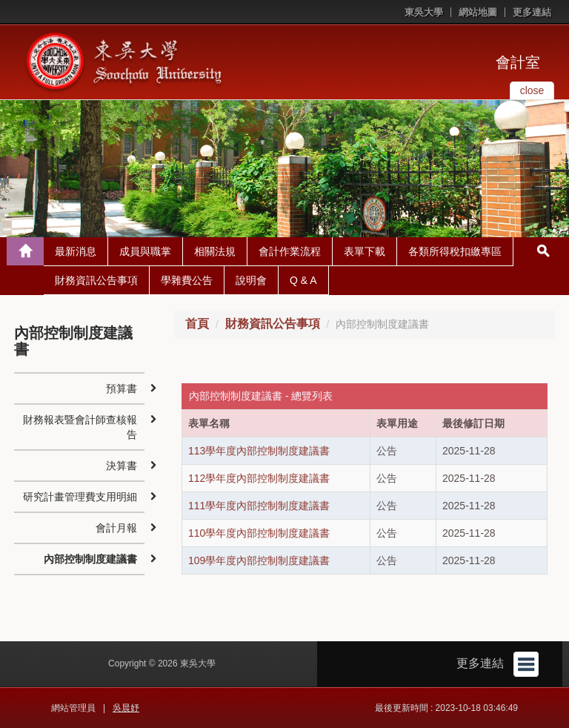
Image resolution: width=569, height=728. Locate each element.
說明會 (251, 280)
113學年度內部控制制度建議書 (259, 451)
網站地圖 (478, 12)
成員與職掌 (145, 251)
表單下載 (365, 251)
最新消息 (76, 251)
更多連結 (532, 12)
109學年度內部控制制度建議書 (259, 560)
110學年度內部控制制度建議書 (259, 533)
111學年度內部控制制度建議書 (259, 506)
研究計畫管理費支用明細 (80, 497)
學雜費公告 (187, 280)
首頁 (197, 324)
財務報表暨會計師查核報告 (80, 427)
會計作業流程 (290, 251)
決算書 (122, 466)
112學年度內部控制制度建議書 (259, 478)
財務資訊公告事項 (96, 280)
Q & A (303, 280)
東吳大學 (424, 12)
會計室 (518, 62)
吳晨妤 (126, 708)
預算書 (122, 388)
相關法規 (215, 251)
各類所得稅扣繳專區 (455, 251)
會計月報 (116, 528)
